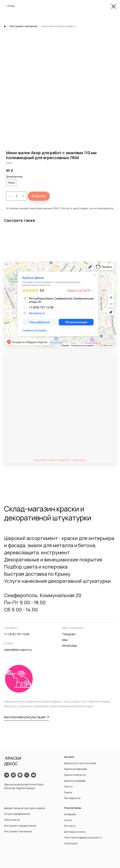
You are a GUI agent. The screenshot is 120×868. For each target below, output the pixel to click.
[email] (33, 775)
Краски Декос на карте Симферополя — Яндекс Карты (60, 460)
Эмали (68, 792)
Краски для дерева (75, 781)
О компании (71, 843)
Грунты (68, 787)
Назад (11, 6)
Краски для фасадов (75, 769)
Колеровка (70, 814)
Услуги (68, 820)
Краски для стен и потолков (80, 763)
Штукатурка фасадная (17, 814)
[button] (26, 717)
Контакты (70, 826)
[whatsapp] (20, 775)
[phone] (27, 775)
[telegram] (7, 775)
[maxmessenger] (13, 775)
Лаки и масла (12, 820)
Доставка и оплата (75, 832)
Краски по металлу (75, 775)
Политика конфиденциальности (83, 838)
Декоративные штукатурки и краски (25, 808)
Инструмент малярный (18, 831)
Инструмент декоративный (20, 826)
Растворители (72, 798)
